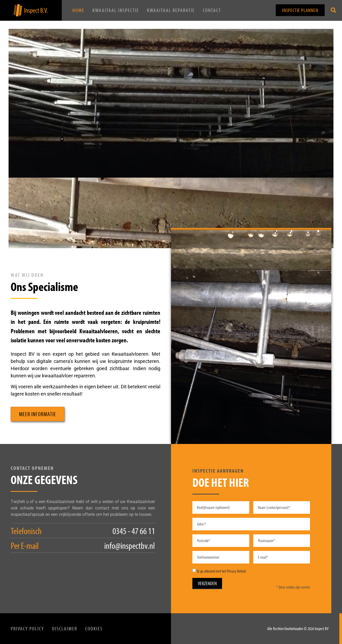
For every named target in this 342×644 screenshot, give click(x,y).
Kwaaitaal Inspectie (116, 10)
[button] (333, 10)
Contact (212, 10)
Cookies (94, 628)
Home (78, 10)
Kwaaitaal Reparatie (171, 10)
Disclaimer (65, 628)
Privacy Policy (27, 628)
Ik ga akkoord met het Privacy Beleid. (222, 571)
